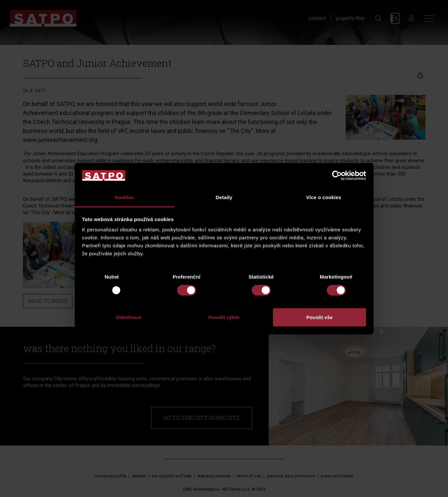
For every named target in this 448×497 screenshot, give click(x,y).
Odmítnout (129, 317)
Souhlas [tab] (124, 197)
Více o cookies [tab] (324, 197)
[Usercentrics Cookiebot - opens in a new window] (337, 176)
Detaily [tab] (224, 197)
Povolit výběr (224, 317)
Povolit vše (319, 317)
